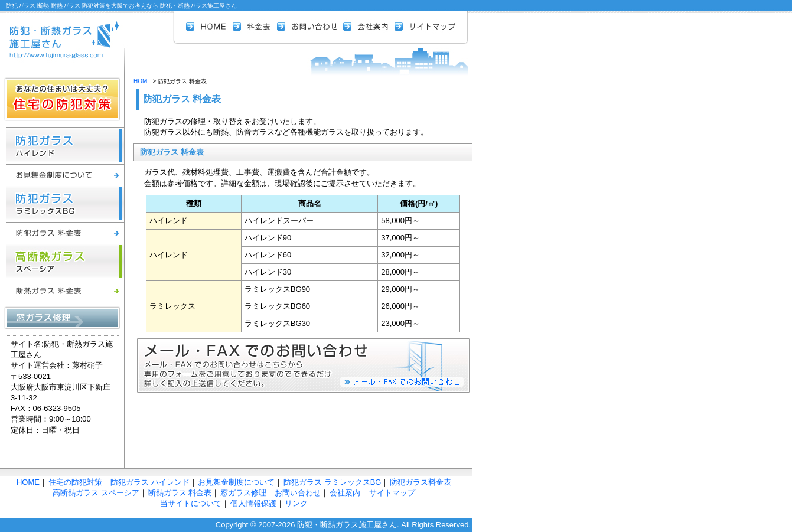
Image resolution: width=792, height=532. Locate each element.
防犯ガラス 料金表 (65, 233)
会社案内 (369, 27)
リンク (296, 503)
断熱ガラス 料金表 (65, 291)
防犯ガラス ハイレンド (65, 146)
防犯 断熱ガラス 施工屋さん (62, 34)
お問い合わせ (310, 27)
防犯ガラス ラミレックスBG (65, 204)
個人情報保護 (253, 503)
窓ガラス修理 (62, 318)
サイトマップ (425, 27)
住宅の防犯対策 (62, 99)
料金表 (255, 27)
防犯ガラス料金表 (421, 482)
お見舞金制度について (65, 175)
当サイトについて (191, 503)
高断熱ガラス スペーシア (65, 262)
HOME (209, 27)
